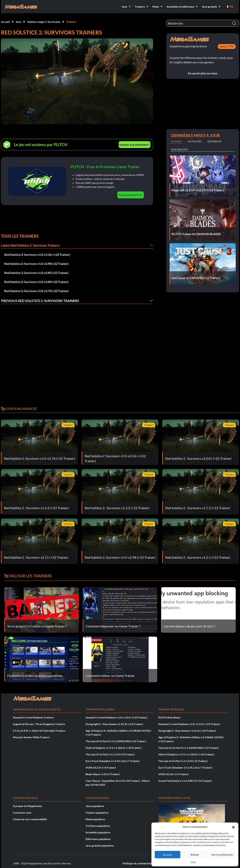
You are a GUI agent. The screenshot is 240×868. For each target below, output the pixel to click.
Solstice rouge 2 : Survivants (44, 22)
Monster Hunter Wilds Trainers (31, 737)
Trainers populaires (97, 813)
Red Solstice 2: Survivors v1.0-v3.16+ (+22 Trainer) (37, 255)
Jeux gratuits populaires (100, 845)
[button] (233, 827)
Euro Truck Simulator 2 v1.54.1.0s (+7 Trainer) (113, 761)
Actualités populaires (98, 832)
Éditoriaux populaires (98, 839)
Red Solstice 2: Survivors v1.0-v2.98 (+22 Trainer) (36, 264)
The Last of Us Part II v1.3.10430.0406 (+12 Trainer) (116, 741)
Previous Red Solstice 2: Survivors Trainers (40, 301)
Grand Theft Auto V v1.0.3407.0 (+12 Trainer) (185, 781)
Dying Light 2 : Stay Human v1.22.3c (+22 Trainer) (114, 724)
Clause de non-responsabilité (30, 819)
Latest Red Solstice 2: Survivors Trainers (30, 245)
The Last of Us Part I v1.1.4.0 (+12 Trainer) (110, 754)
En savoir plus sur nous (203, 73)
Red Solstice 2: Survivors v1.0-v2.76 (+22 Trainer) (36, 291)
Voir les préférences (222, 855)
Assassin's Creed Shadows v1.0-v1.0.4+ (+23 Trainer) (117, 717)
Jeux (19, 22)
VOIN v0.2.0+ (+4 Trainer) (101, 767)
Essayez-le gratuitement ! (135, 145)
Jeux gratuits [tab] (179, 149)
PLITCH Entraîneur (170, 717)
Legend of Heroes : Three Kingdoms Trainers (39, 724)
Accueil (5, 22)
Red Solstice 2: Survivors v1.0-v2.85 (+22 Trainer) (36, 273)
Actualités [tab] (195, 141)
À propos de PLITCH (131, 195)
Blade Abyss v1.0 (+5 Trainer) (103, 774)
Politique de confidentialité (139, 863)
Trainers (71, 22)
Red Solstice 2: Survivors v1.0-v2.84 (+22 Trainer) (36, 282)
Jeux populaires (95, 806)
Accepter (168, 855)
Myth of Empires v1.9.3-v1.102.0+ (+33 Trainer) (114, 748)
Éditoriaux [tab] (214, 141)
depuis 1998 (227, 46)
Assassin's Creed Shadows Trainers (33, 717)
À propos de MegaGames (28, 806)
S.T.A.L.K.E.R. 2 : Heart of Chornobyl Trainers (39, 731)
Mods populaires (95, 819)
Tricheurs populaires (98, 826)
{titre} (193, 862)
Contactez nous (22, 813)
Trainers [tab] (176, 141)
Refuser (195, 855)
